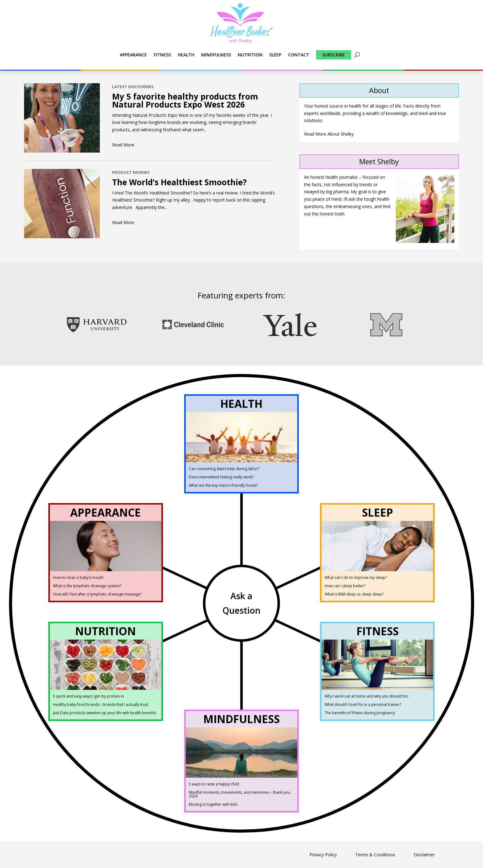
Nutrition (250, 55)
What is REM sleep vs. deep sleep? (354, 594)
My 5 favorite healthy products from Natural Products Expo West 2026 (185, 100)
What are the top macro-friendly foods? (223, 485)
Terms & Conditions (375, 855)
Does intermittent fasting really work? (221, 477)
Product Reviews (131, 172)
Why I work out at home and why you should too (367, 696)
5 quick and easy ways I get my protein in (88, 696)
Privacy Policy (323, 855)
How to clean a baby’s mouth (78, 577)
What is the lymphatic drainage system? (87, 586)
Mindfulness (216, 55)
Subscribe (334, 55)
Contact (299, 55)
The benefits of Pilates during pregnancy (360, 713)
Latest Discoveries (133, 87)
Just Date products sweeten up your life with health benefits (105, 713)
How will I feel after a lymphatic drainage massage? (97, 594)
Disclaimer (424, 855)
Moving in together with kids (213, 804)
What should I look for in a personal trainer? (363, 704)
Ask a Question (241, 603)
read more (123, 145)
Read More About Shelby (329, 134)
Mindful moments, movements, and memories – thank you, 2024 (240, 794)
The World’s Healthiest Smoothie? (179, 182)
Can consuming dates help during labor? (224, 469)
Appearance (133, 55)
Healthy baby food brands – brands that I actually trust (101, 704)
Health (186, 55)
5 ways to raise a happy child (214, 784)
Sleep (275, 55)
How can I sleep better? (345, 586)
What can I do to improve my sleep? (356, 577)
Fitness (162, 55)
